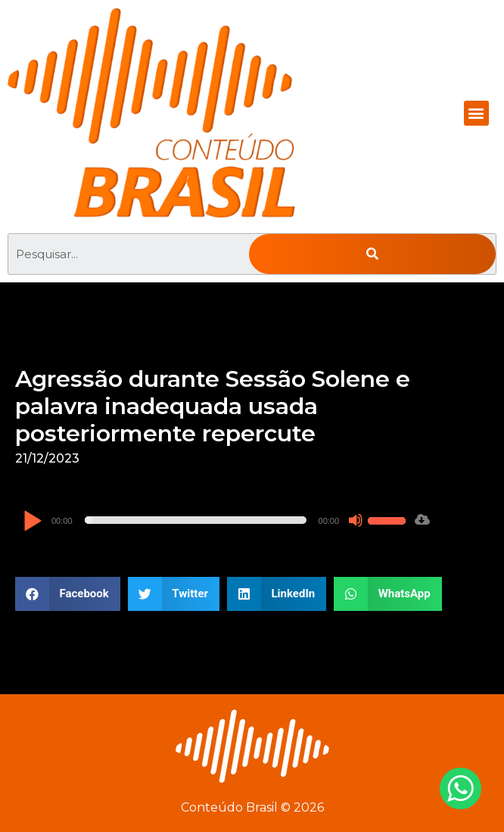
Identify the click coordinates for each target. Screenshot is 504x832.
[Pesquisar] (372, 254)
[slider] (196, 520)
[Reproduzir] (32, 522)
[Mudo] (356, 520)
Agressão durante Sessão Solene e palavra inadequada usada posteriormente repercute (213, 406)
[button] (476, 113)
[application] (216, 520)
